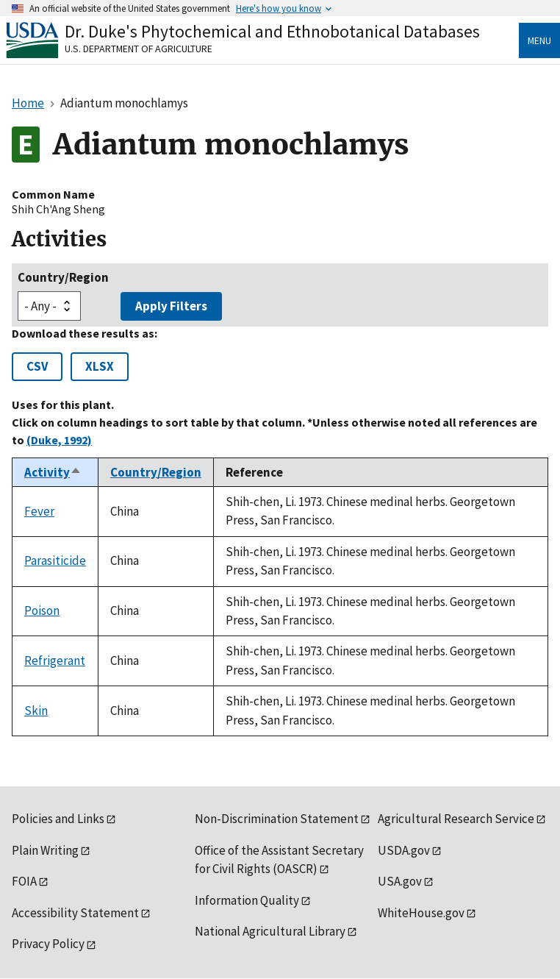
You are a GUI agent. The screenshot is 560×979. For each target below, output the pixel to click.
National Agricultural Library (270, 931)
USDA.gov (404, 850)
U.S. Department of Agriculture (139, 49)
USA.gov (400, 881)
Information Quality (247, 900)
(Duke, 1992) (59, 440)
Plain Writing (45, 850)
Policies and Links (58, 819)
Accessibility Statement (75, 913)
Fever (39, 511)
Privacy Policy (48, 944)
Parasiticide (55, 560)
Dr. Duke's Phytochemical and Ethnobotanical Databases (272, 31)
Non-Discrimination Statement (277, 819)
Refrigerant (55, 661)
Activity (53, 472)
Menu (539, 40)
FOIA (24, 881)
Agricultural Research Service (456, 819)
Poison (42, 610)
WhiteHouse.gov (421, 913)
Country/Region (63, 277)
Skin (36, 711)
